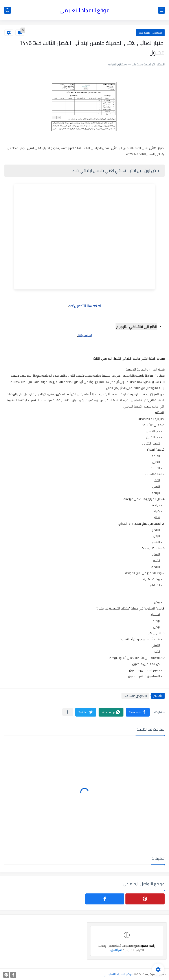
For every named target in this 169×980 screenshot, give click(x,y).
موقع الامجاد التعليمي (85, 10)
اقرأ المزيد (116, 950)
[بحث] (7, 10)
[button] (138, 712)
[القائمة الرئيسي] (162, 10)
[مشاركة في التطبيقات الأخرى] (68, 712)
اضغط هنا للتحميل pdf (85, 306)
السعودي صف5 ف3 (150, 33)
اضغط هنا (85, 335)
